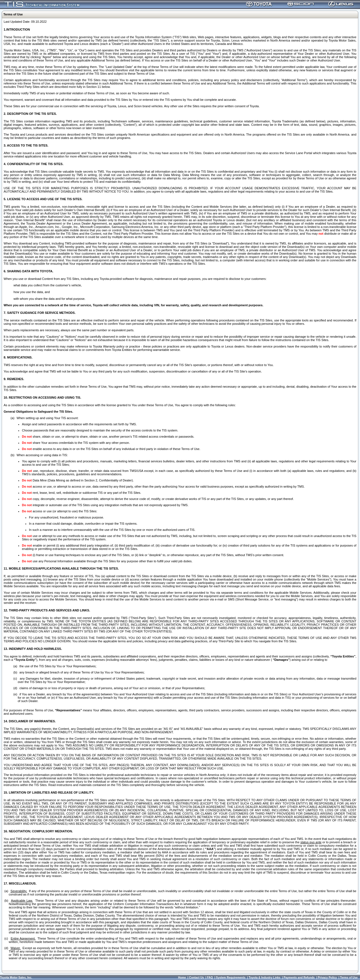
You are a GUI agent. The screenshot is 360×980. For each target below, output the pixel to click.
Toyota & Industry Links (265, 978)
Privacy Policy (327, 978)
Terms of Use (349, 978)
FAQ (210, 978)
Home (182, 978)
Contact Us (196, 978)
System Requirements (231, 978)
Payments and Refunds (299, 978)
